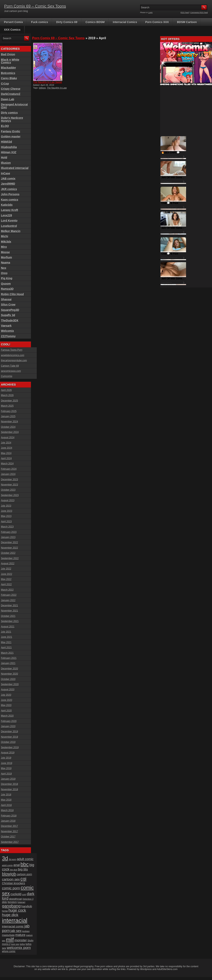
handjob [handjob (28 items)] (27, 906)
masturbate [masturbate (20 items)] (8, 935)
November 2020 (9, 674)
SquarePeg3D (10, 310)
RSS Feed (185, 13)
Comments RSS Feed (199, 13)
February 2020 (9, 721)
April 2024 (6, 458)
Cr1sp (5, 84)
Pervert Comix (13, 22)
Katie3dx (7, 205)
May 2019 (6, 768)
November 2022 (9, 548)
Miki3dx (6, 242)
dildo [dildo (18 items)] (4, 902)
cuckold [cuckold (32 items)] (16, 894)
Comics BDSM (95, 22)
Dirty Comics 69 (67, 22)
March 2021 (7, 653)
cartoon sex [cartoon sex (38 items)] (11, 879)
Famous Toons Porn (12, 350)
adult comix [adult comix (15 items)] (7, 865)
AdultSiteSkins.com (167, 969)
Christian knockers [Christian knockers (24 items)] (14, 883)
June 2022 (7, 574)
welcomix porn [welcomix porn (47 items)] (19, 948)
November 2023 (9, 485)
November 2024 (9, 422)
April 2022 (6, 584)
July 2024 (6, 443)
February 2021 (9, 658)
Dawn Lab (8, 99)
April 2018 (6, 805)
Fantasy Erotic (11, 131)
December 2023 (9, 480)
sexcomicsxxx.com (11, 371)
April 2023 (6, 522)
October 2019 (8, 742)
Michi (5, 236)
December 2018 (9, 784)
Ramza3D (7, 289)
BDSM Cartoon (187, 22)
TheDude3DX (10, 320)
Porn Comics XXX (157, 22)
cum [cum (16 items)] (24, 894)
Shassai (6, 299)
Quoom (6, 284)
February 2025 (9, 411)
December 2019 (9, 732)
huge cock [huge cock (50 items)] (17, 910)
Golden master (11, 137)
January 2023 (8, 537)
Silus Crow (8, 305)
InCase (6, 173)
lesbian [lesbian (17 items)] (26, 931)
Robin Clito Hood (12, 294)
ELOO (5, 126)
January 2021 (8, 663)
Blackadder (8, 68)
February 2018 (9, 816)
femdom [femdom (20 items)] (12, 902)
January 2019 (8, 779)
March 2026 (7, 395)
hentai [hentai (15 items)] (5, 911)
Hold (4, 157)
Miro (4, 247)
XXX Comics (12, 30)
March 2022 (7, 590)
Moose (5, 252)
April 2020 (6, 711)
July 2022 (6, 569)
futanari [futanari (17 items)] (21, 902)
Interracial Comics (125, 22)
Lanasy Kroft (10, 210)
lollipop (42, 88)
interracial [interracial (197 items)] (15, 920)
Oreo (4, 273)
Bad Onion (8, 54)
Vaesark (6, 326)
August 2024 (8, 438)
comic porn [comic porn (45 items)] (11, 888)
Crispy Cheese (11, 89)
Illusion (6, 163)
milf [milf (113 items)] (10, 940)
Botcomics (8, 73)
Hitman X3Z (9, 152)
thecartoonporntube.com (14, 361)
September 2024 (10, 432)
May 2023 (6, 516)
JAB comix (8, 179)
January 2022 (8, 600)
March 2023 (7, 527)
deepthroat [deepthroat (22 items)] (16, 899)
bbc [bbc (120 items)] (25, 864)
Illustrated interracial (15, 168)
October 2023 (8, 490)
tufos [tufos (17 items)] (22, 944)
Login (151, 13)
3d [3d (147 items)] (5, 858)
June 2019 (7, 763)
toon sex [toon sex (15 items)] (15, 944)
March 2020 (7, 716)
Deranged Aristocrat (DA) (14, 106)
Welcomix (7, 331)
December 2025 (9, 401)
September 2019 (10, 747)
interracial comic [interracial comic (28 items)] (13, 926)
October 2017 (8, 837)
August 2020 (8, 690)
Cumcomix (7, 376)
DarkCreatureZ (11, 94)
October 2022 (8, 553)
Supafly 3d (8, 315)
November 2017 (9, 831)
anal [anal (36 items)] (17, 865)
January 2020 (8, 726)
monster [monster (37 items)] (21, 940)
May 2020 (6, 705)
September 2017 (10, 842)
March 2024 (7, 464)
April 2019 (6, 774)
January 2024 (8, 474)
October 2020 (8, 679)
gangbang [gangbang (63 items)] (11, 906)
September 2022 (10, 558)
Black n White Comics (10, 61)
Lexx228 (6, 215)
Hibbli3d (6, 142)
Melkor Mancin (11, 231)
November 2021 (9, 611)
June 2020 (7, 700)
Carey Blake (9, 78)
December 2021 (9, 606)
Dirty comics (9, 113)
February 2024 (9, 469)
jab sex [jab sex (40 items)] (16, 931)
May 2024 (6, 453)
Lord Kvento (9, 221)
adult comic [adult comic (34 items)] (25, 859)
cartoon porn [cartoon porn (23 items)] (24, 874)
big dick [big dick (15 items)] (14, 870)
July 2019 (6, 758)
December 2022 (9, 542)
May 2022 (6, 579)
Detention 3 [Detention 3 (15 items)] (28, 899)
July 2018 (6, 795)
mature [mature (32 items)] (20, 935)
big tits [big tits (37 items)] (23, 869)
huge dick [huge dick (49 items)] (10, 915)
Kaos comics (10, 200)
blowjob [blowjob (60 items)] (9, 874)
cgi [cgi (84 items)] (23, 879)
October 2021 (8, 616)
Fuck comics (40, 22)
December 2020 (9, 669)
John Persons (10, 194)
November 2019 (9, 737)
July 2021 (6, 632)
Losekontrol (9, 226)
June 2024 (7, 448)
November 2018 (9, 789)
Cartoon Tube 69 (10, 366)
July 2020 (6, 695)
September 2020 (10, 684)
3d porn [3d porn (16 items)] (13, 859)
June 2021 (7, 637)
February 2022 (9, 595)
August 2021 (8, 627)
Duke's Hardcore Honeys (12, 119)
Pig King (7, 278)
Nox (4, 268)
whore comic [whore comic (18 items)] (9, 951)
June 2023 (7, 511)
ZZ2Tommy (8, 336)
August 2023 (8, 500)
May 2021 (6, 642)
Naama (6, 263)
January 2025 (8, 416)
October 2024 (8, 427)
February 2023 (9, 532)
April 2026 (6, 390)
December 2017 (9, 826)
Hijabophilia (9, 147)
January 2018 (8, 821)
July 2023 (6, 506)
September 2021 (10, 621)
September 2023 (10, 495)
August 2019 (8, 753)
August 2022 (8, 564)
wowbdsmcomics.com (13, 355)
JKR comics (9, 189)
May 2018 (6, 800)
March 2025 (7, 406)
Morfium (6, 257)
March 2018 (7, 810)
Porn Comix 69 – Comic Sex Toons (35, 6)
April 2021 (6, 648)
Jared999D (8, 184)
